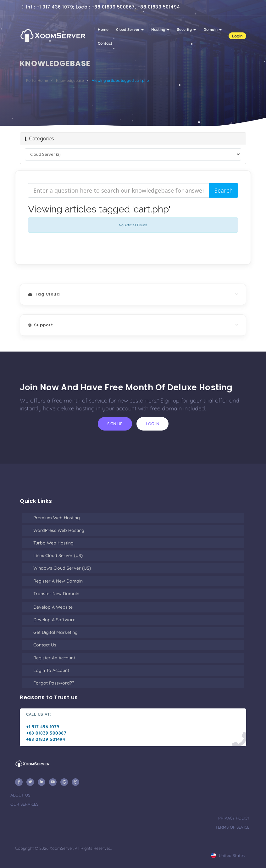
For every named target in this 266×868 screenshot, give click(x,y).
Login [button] (237, 36)
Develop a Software (54, 620)
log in (152, 424)
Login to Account (51, 670)
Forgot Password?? (54, 683)
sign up (115, 424)
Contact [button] (105, 43)
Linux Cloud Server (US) (58, 555)
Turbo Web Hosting (53, 543)
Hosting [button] (160, 29)
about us (20, 795)
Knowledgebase (70, 80)
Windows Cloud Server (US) (62, 568)
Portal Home (37, 80)
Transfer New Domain (56, 594)
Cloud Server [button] (130, 29)
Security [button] (186, 29)
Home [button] (103, 29)
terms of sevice (232, 827)
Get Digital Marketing (55, 632)
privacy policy (234, 818)
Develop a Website (53, 607)
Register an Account (54, 658)
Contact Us (45, 645)
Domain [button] (213, 29)
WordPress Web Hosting (59, 530)
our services (24, 804)
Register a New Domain (58, 581)
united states (228, 855)
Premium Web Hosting (57, 518)
